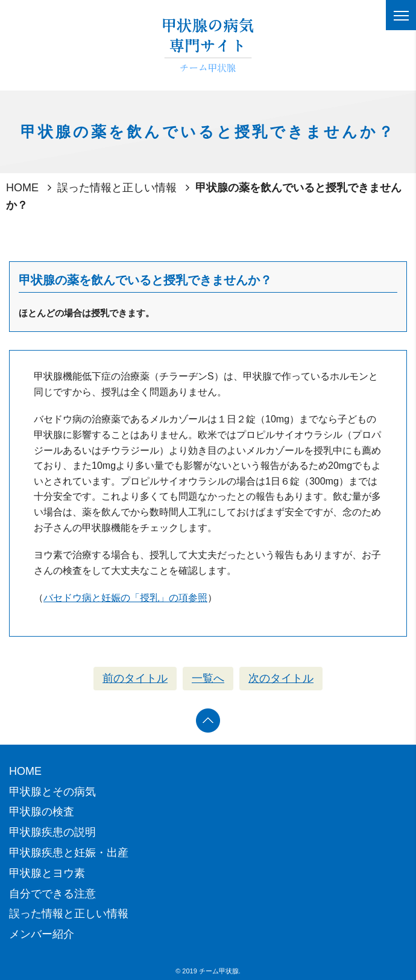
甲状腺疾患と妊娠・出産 (69, 853)
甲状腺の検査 (42, 812)
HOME (22, 188)
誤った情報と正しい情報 (117, 188)
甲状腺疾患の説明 (52, 832)
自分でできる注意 (52, 894)
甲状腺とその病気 (52, 792)
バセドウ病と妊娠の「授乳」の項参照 (125, 598)
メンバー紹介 (42, 934)
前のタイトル (135, 678)
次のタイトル (281, 678)
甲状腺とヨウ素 (47, 873)
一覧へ (208, 678)
